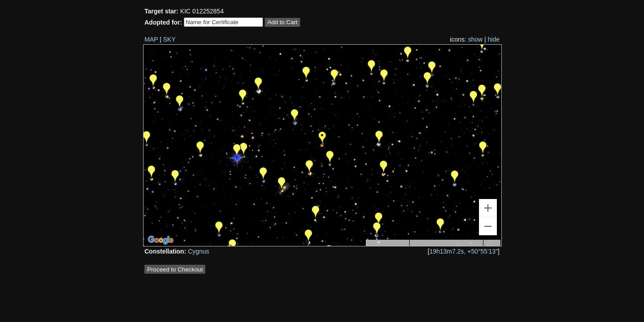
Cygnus (198, 251)
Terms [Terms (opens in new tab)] (492, 243)
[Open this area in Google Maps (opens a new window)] (161, 240)
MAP (151, 39)
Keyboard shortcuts (387, 244)
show (475, 39)
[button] (455, 177)
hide (494, 39)
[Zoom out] (488, 226)
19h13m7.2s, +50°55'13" (464, 251)
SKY (169, 39)
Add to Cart (282, 22)
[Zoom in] (488, 208)
